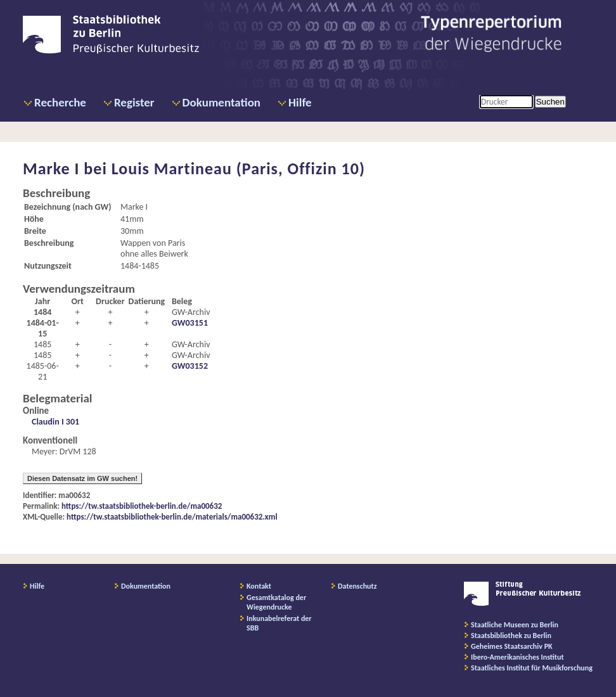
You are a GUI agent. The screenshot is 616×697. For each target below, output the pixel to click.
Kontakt (259, 586)
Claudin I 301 (55, 422)
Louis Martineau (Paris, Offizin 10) (238, 169)
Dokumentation (221, 102)
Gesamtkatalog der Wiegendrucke (276, 602)
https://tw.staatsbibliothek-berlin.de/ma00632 (142, 506)
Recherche (60, 102)
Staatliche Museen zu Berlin (515, 625)
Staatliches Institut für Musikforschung (532, 668)
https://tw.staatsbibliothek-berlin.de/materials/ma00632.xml (172, 517)
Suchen (550, 102)
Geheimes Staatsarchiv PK (512, 646)
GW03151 (190, 323)
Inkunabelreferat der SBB (279, 623)
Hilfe (300, 102)
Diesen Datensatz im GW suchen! (82, 478)
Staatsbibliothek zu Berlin (511, 636)
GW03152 (190, 366)
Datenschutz (357, 586)
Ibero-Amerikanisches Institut (517, 657)
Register (134, 102)
